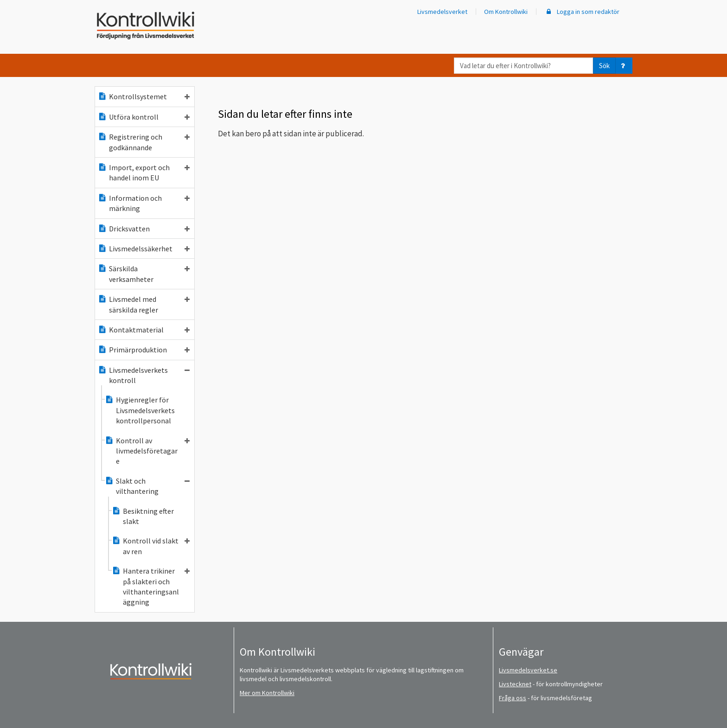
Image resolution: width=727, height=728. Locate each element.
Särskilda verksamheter (144, 274)
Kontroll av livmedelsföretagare (147, 451)
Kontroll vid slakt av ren (151, 546)
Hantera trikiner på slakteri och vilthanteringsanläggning (151, 586)
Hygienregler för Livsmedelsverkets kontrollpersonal (140, 410)
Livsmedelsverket (442, 12)
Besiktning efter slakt (143, 516)
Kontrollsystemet (144, 96)
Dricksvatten (144, 229)
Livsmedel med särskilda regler (144, 304)
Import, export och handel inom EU (144, 172)
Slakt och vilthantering (147, 486)
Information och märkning (144, 203)
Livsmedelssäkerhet (144, 249)
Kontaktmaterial (144, 330)
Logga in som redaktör (582, 12)
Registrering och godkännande (144, 142)
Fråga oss (513, 698)
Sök (604, 66)
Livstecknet (515, 684)
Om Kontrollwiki (506, 12)
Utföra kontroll (144, 117)
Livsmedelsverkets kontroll (144, 375)
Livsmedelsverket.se (528, 670)
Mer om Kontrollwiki (267, 693)
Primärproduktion (144, 350)
